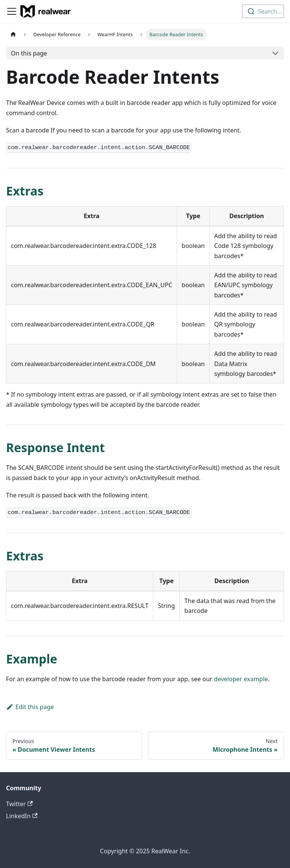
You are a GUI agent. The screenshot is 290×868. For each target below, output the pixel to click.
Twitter (19, 804)
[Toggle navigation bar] (12, 11)
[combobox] (263, 11)
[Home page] (13, 35)
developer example (241, 679)
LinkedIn (22, 816)
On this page (29, 53)
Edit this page (30, 707)
